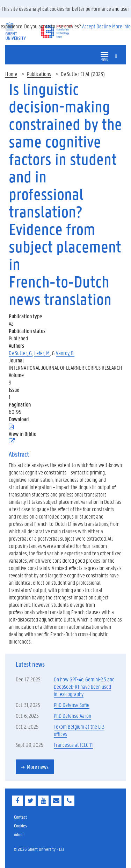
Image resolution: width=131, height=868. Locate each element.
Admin (19, 834)
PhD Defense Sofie (72, 705)
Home (11, 74)
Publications (39, 74)
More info (121, 26)
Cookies (20, 825)
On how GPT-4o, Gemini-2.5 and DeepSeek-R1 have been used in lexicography (84, 686)
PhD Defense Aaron (72, 716)
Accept (89, 26)
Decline (104, 26)
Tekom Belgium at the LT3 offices (79, 730)
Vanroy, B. (65, 353)
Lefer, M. (42, 353)
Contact (20, 817)
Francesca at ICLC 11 (73, 745)
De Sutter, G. (21, 353)
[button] (104, 55)
